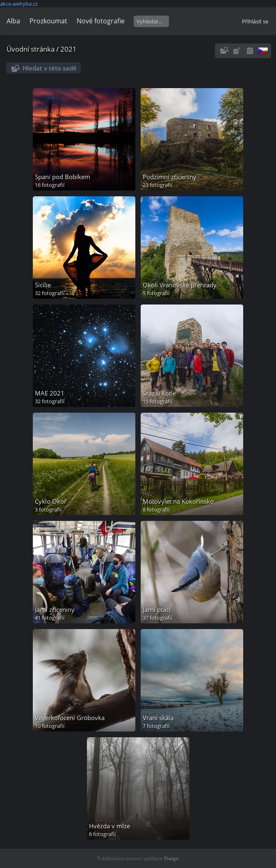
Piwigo (171, 858)
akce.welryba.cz (19, 4)
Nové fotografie (101, 21)
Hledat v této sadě (50, 68)
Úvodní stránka (31, 49)
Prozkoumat (48, 21)
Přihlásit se (255, 21)
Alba (13, 21)
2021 (68, 49)
